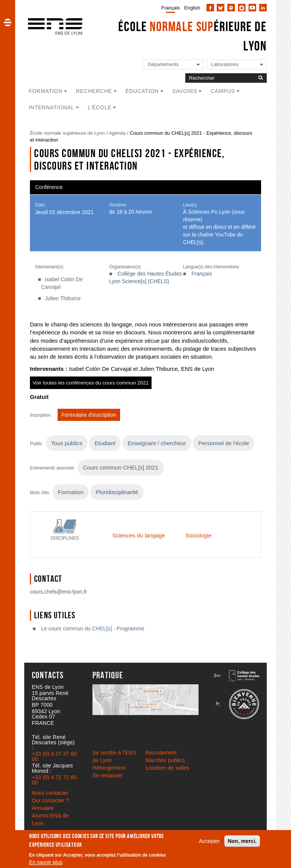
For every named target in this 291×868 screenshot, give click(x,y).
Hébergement (109, 768)
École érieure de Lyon (192, 36)
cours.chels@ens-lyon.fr (58, 592)
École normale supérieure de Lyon (67, 133)
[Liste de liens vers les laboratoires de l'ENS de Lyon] (237, 65)
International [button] (52, 107)
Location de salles (167, 768)
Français (171, 8)
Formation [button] (46, 91)
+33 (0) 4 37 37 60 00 (54, 756)
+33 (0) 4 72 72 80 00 (54, 780)
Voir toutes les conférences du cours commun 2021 (91, 383)
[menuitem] (169, 8)
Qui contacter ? (50, 800)
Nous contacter (50, 793)
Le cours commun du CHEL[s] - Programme (92, 629)
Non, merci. (242, 841)
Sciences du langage (138, 535)
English (192, 8)
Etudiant (105, 443)
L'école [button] (99, 107)
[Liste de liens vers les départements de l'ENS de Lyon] (174, 65)
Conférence (49, 187)
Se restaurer (107, 775)
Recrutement (161, 753)
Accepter (209, 841)
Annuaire (43, 808)
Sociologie (198, 535)
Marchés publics (165, 760)
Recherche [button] (94, 91)
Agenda (117, 133)
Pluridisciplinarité (117, 492)
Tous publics (67, 443)
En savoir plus (46, 862)
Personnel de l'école (224, 443)
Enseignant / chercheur (157, 443)
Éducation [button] (142, 91)
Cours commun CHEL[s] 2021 (121, 467)
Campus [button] (223, 91)
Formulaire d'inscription (89, 415)
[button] (8, 22)
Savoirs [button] (185, 91)
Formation (71, 492)
